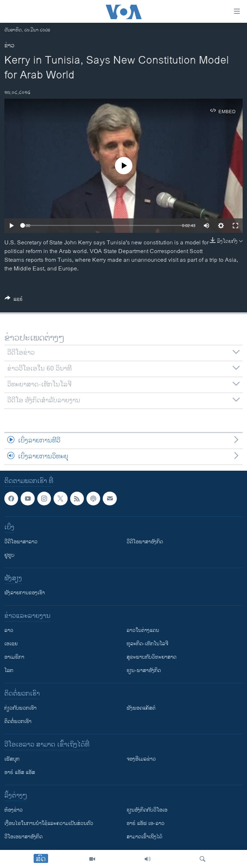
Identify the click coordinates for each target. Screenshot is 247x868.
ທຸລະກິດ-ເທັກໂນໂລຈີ (147, 644)
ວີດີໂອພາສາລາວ (21, 542)
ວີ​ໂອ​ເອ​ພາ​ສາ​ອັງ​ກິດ (24, 837)
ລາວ (9, 631)
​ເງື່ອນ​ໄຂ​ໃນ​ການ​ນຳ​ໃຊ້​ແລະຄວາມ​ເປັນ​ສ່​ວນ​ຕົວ (49, 824)
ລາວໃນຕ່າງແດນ (143, 631)
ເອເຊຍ (11, 644)
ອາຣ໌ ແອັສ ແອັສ (20, 773)
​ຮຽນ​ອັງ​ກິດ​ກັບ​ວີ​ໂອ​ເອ (147, 810)
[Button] (14, 300)
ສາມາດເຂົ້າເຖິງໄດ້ (144, 837)
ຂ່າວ (9, 46)
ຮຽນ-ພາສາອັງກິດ (144, 671)
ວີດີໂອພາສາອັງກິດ (145, 542)
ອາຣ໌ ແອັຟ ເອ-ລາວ (146, 824)
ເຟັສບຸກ (12, 759)
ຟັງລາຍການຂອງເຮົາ (25, 593)
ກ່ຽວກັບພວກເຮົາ (20, 708)
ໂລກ (9, 671)
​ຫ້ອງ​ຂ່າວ (14, 810)
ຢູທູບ (9, 555)
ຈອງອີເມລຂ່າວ (141, 759)
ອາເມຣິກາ (14, 657)
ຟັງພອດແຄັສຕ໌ (141, 708)
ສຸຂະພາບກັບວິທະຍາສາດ (152, 657)
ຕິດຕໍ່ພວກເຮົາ (18, 722)
